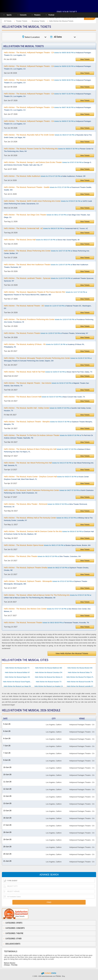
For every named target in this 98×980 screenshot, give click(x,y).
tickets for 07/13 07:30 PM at (46, 583)
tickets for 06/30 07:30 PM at (49, 150)
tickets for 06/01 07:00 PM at (47, 545)
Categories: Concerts (15, 928)
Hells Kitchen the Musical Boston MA (80, 668)
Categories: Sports (14, 923)
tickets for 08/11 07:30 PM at (47, 216)
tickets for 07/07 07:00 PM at (48, 164)
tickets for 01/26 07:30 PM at (48, 359)
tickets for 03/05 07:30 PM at (48, 409)
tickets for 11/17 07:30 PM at (45, 293)
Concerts (23, 15)
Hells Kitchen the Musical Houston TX (49, 682)
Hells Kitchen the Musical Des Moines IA (49, 677)
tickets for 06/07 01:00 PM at (47, 95)
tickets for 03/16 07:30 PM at (48, 423)
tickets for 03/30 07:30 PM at (48, 437)
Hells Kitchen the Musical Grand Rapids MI (18, 682)
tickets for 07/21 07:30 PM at (48, 189)
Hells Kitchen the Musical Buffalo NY (17, 673)
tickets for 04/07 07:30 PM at (47, 450)
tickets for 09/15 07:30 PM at (42, 240)
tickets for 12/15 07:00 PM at (49, 321)
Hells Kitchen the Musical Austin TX (17, 668)
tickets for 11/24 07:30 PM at (48, 307)
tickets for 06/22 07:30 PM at (46, 569)
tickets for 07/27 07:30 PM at (47, 610)
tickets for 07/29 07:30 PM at (48, 202)
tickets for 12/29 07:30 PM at (46, 333)
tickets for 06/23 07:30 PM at (48, 136)
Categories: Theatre (14, 933)
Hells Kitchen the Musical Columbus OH (49, 673)
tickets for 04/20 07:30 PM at (46, 478)
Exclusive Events (13, 944)
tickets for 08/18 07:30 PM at (46, 228)
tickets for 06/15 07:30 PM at (42, 556)
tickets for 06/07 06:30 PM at (47, 109)
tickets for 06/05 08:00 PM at (47, 54)
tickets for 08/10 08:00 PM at (46, 623)
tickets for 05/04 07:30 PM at (46, 505)
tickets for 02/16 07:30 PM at (46, 384)
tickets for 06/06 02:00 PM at (47, 67)
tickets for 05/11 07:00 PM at (48, 519)
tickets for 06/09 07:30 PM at (47, 122)
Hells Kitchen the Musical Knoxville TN (80, 682)
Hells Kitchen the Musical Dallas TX (80, 673)
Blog (63, 976)
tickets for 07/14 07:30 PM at (45, 176)
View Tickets (85, 59)
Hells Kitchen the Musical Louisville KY (80, 686)
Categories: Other (13, 939)
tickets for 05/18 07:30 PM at (49, 533)
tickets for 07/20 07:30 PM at (48, 596)
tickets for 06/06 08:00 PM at (47, 81)
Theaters (37, 15)
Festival (51, 15)
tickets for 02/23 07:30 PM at (44, 397)
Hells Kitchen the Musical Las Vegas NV (17, 686)
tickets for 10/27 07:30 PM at (47, 252)
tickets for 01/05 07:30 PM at (44, 346)
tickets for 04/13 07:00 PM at (49, 464)
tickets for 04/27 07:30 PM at (49, 492)
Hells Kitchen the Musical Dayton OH (17, 677)
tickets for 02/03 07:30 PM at (48, 372)
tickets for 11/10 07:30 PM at (49, 280)
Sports (9, 15)
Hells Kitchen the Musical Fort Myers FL (80, 677)
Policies (58, 976)
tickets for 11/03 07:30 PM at (46, 266)
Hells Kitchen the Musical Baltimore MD (49, 668)
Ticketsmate (18, 5)
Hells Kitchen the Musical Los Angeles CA (49, 686)
